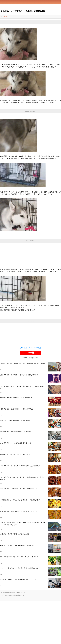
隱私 (15, 638)
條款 (12, 638)
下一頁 (30, 396)
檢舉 (6, 17)
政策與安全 (8, 638)
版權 (17, 638)
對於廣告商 (21, 638)
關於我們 (3, 638)
